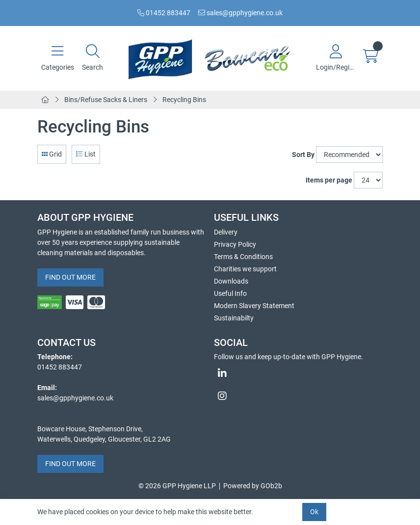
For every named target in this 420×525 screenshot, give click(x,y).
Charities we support (245, 269)
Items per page (329, 180)
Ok (314, 512)
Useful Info (230, 293)
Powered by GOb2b (253, 486)
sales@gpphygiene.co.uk (240, 13)
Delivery (226, 232)
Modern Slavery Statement (254, 306)
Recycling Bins (184, 100)
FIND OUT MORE (70, 277)
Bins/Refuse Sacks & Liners (106, 100)
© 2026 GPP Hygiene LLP (177, 486)
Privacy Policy (235, 244)
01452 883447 (164, 13)
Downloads (231, 281)
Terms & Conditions (243, 257)
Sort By (303, 155)
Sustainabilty (234, 318)
